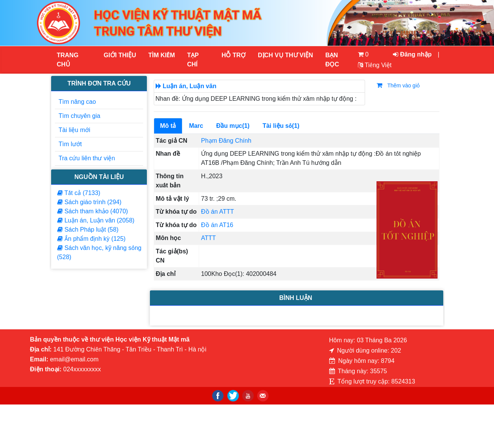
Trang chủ (68, 60)
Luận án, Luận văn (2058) (96, 220)
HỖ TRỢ (234, 55)
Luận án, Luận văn (190, 86)
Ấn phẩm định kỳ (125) (92, 239)
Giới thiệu (120, 55)
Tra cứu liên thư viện (87, 158)
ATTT (208, 238)
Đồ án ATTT (217, 212)
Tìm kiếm (162, 55)
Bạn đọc (332, 60)
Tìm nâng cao (77, 102)
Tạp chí (193, 60)
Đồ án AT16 (217, 225)
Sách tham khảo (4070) (93, 211)
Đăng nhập (412, 54)
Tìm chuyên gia (80, 116)
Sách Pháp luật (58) (88, 230)
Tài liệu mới (75, 130)
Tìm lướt (70, 144)
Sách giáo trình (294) (89, 202)
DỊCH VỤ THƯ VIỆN (285, 55)
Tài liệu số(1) (281, 126)
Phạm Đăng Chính (226, 141)
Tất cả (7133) (79, 193)
